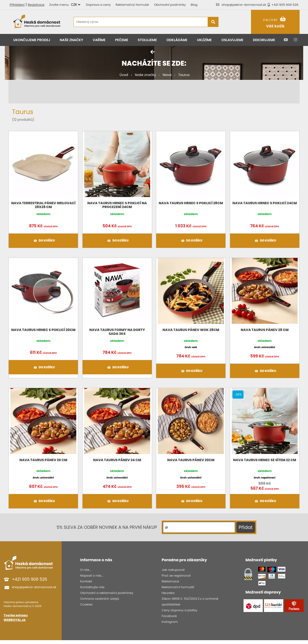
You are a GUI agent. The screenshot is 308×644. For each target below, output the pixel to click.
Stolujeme (147, 40)
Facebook (169, 616)
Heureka (168, 593)
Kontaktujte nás (92, 587)
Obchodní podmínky (170, 5)
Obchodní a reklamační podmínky (107, 593)
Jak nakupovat (173, 570)
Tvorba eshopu (16, 615)
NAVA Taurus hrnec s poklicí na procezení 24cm (117, 205)
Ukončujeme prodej (32, 40)
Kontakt (86, 581)
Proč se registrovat (176, 576)
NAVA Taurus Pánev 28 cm (265, 330)
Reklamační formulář (178, 587)
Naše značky (72, 40)
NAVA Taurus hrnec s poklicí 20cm (43, 330)
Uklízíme (204, 40)
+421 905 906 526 (282, 5)
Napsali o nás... (92, 576)
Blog (194, 5)
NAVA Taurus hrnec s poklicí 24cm (265, 203)
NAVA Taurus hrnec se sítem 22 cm (265, 460)
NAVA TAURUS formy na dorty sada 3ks (117, 332)
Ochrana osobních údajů (100, 599)
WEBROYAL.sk (15, 620)
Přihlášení (17, 5)
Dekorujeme (264, 40)
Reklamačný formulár (132, 5)
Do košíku (43, 241)
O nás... (86, 570)
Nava (167, 75)
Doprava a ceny (98, 5)
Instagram (170, 622)
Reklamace (170, 581)
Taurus (184, 75)
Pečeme (122, 40)
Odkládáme (177, 40)
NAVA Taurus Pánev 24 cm (117, 460)
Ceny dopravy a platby (180, 610)
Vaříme (99, 40)
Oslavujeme (232, 40)
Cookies (86, 604)
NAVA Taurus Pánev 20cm (191, 460)
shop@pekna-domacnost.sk (244, 5)
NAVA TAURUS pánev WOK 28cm (191, 330)
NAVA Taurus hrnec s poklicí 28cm (191, 203)
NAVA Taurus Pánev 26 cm (43, 460)
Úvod (124, 75)
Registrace (36, 5)
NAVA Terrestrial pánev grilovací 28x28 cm (43, 205)
